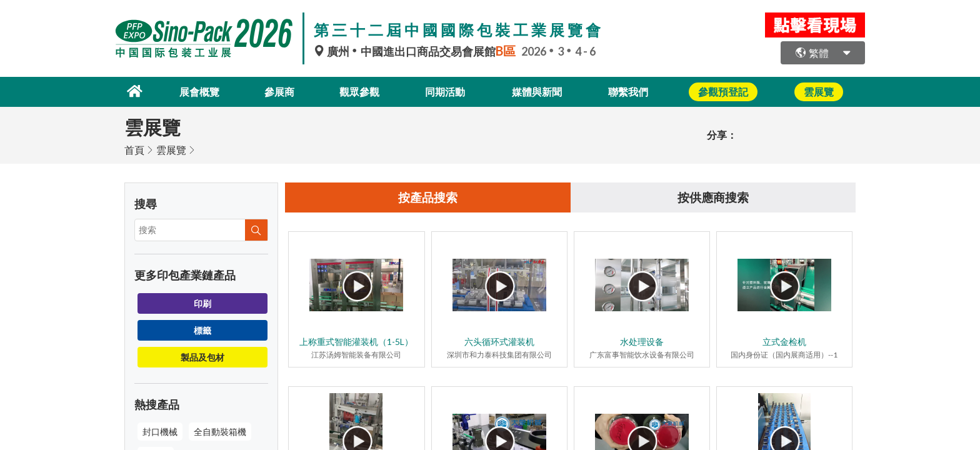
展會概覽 (192, 91)
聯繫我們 (636, 91)
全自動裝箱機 (220, 430)
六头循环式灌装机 (499, 342)
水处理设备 (642, 342)
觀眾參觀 (358, 91)
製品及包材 (202, 356)
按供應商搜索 (713, 197)
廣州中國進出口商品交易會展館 (417, 51)
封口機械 (160, 430)
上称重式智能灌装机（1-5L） (356, 342)
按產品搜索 (428, 197)
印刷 (202, 302)
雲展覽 (171, 148)
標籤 (202, 329)
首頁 (134, 148)
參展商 (275, 91)
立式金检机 (784, 342)
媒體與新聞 (541, 91)
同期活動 (447, 91)
